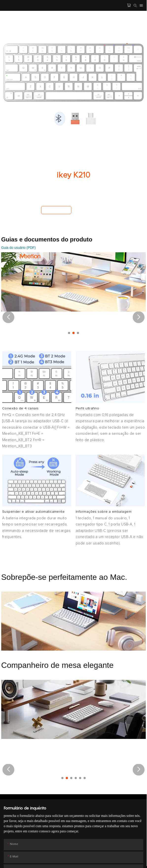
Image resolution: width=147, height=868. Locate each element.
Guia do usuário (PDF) (18, 248)
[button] (8, 317)
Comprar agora (56, 210)
